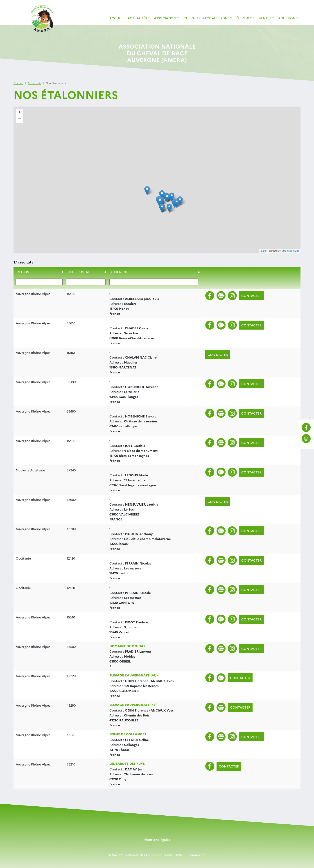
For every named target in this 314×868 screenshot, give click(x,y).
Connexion (197, 855)
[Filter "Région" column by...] (39, 282)
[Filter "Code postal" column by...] (86, 282)
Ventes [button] (265, 18)
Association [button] (165, 18)
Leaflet (263, 251)
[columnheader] (39, 272)
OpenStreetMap (291, 251)
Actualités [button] (137, 18)
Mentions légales (157, 839)
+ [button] (20, 113)
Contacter (251, 296)
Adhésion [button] (287, 18)
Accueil (116, 18)
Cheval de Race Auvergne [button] (206, 18)
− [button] (20, 119)
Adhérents (34, 83)
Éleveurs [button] (244, 18)
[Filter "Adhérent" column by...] (154, 282)
